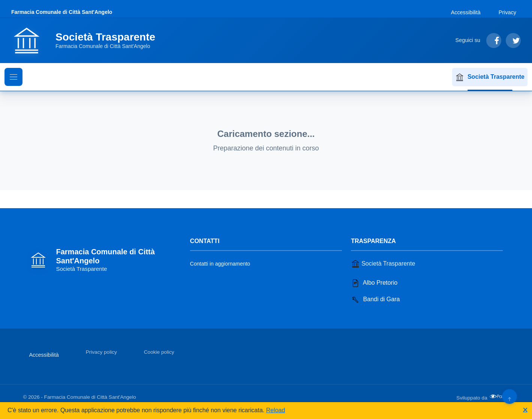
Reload (276, 410)
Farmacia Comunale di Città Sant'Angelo (62, 12)
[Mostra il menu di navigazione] (13, 77)
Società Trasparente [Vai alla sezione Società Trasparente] (383, 264)
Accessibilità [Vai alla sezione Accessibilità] (466, 12)
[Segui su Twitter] (513, 41)
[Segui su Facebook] (494, 41)
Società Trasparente (490, 77)
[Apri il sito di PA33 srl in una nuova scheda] (499, 396)
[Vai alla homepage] (88, 41)
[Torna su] (509, 396)
